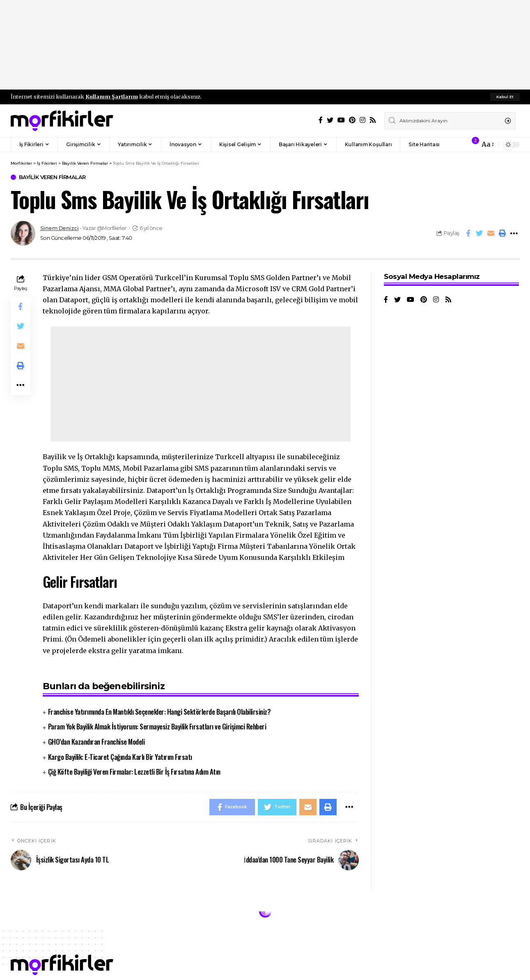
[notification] (471, 145)
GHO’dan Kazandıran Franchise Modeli (96, 742)
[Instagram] (363, 120)
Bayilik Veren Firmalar (52, 177)
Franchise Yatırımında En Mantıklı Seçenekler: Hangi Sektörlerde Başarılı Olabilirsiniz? (159, 712)
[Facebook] (321, 120)
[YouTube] (341, 120)
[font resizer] (487, 144)
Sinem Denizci (60, 228)
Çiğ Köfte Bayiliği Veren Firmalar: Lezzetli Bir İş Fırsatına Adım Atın (134, 772)
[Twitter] (330, 120)
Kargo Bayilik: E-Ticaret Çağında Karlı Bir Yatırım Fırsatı (120, 757)
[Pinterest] (352, 120)
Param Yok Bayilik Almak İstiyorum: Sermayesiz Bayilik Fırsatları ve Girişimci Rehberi (157, 726)
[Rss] (373, 120)
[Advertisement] (265, 45)
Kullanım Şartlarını (112, 97)
